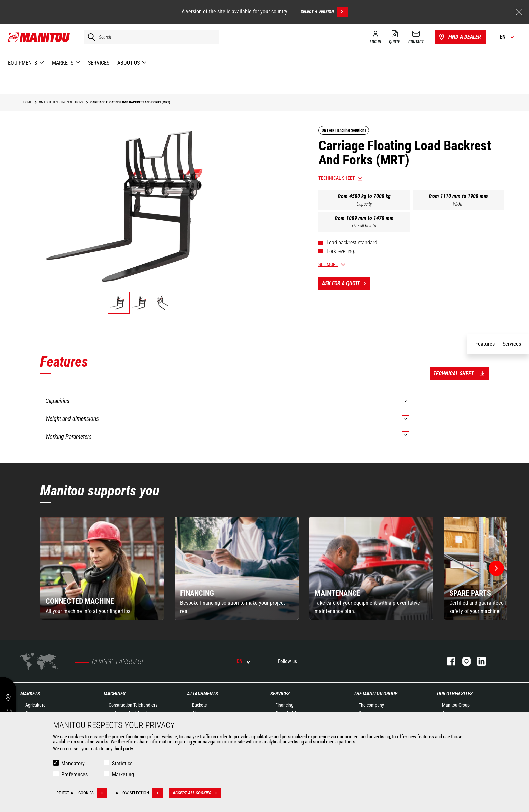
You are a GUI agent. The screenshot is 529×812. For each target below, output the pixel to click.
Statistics (122, 764)
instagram (463, 661)
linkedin (478, 661)
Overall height (364, 226)
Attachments (202, 694)
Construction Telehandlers (133, 705)
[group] (102, 568)
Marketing (123, 774)
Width (458, 204)
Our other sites (455, 694)
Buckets (199, 705)
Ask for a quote (346, 283)
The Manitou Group (375, 694)
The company (371, 705)
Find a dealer (459, 37)
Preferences (75, 774)
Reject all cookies (82, 793)
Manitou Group (456, 705)
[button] (496, 568)
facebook (448, 661)
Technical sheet (337, 178)
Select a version (324, 12)
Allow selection (139, 793)
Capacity (364, 204)
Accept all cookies (197, 793)
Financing (284, 705)
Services (280, 694)
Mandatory (73, 764)
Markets (30, 694)
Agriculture (35, 705)
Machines (115, 694)
